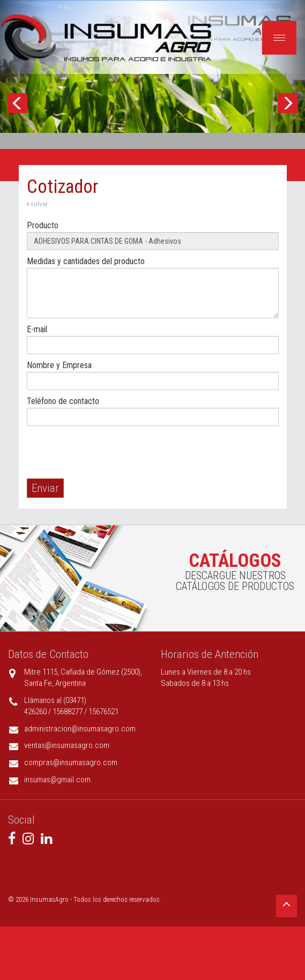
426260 (35, 712)
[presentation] (108, 452)
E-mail (37, 329)
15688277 (68, 712)
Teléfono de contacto (63, 401)
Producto (43, 225)
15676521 (103, 712)
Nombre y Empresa (59, 365)
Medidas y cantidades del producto (86, 261)
